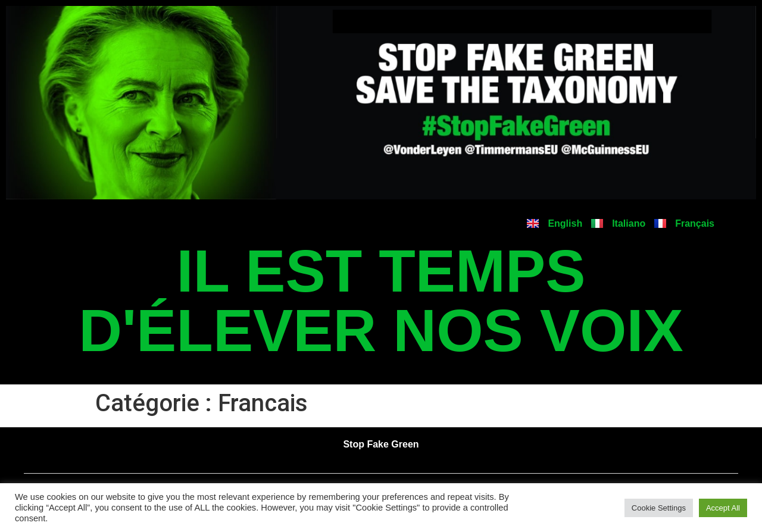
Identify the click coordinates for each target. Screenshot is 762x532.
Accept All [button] (723, 508)
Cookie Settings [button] (659, 508)
